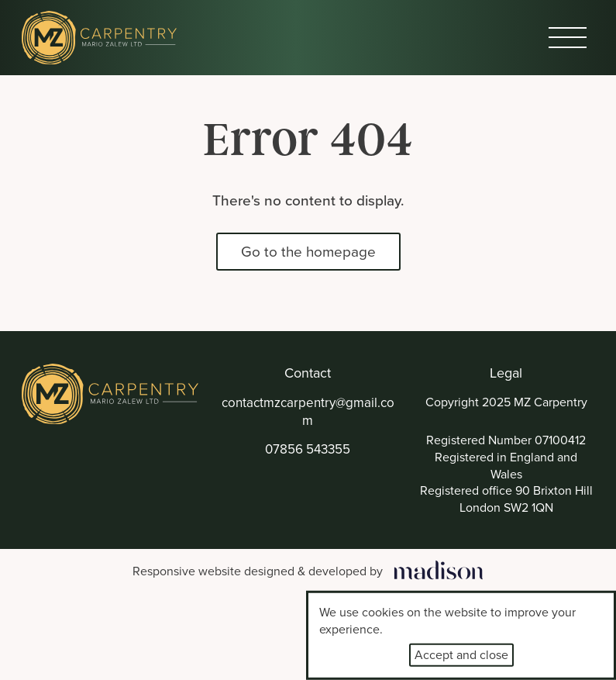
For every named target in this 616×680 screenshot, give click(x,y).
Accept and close (461, 655)
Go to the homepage (308, 252)
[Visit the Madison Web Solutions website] (308, 572)
